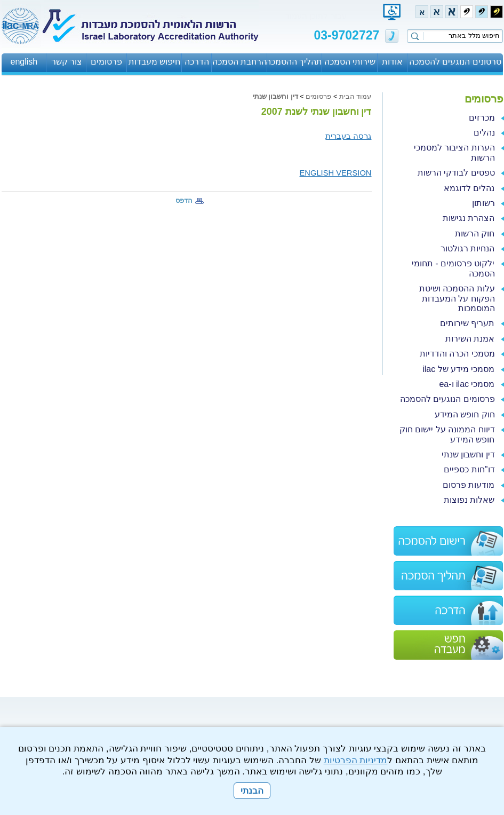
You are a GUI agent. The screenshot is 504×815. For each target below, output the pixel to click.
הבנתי (252, 791)
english (24, 62)
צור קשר (67, 62)
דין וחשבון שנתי (275, 96)
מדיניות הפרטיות (356, 760)
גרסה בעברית (348, 136)
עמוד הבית (355, 96)
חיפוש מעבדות (154, 62)
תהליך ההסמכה (295, 62)
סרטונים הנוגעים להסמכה (455, 62)
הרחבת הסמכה (239, 62)
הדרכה (197, 62)
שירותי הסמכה (350, 62)
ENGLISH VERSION (336, 173)
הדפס (184, 200)
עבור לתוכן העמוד (316, 16)
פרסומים (106, 62)
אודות (392, 62)
